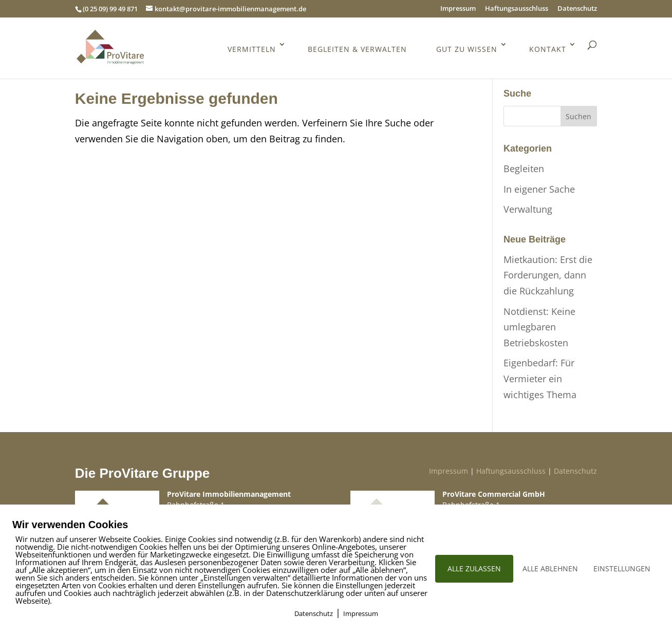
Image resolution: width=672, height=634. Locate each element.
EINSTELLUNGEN (622, 568)
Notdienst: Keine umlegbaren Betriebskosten (539, 327)
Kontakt (548, 50)
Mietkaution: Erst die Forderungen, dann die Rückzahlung (548, 275)
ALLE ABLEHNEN (550, 568)
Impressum (458, 9)
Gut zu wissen (467, 50)
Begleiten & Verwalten (357, 50)
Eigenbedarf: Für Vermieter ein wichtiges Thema (540, 378)
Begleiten (524, 169)
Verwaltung (528, 209)
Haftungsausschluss (517, 9)
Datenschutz (577, 9)
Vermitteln (252, 50)
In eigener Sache (539, 189)
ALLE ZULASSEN (474, 568)
